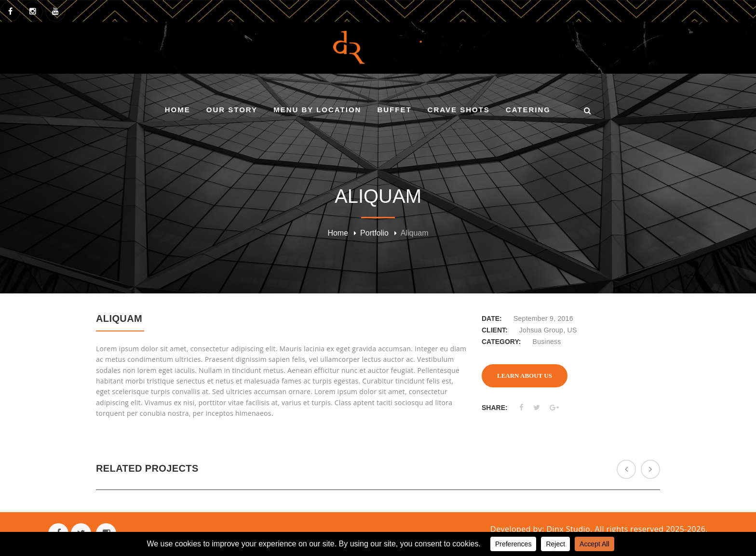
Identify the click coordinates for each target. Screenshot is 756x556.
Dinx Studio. (571, 529)
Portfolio (374, 233)
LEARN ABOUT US (525, 376)
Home (338, 233)
